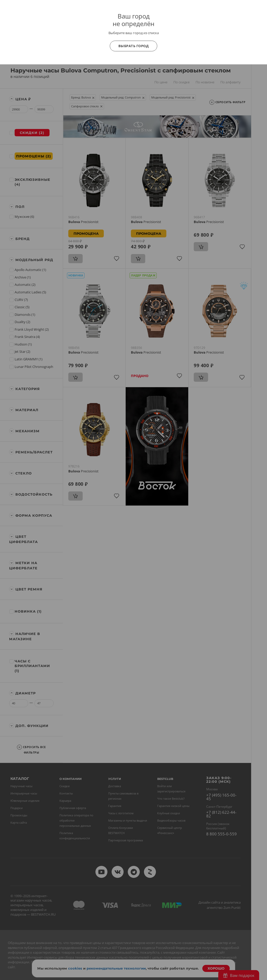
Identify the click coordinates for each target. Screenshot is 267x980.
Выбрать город (134, 46)
